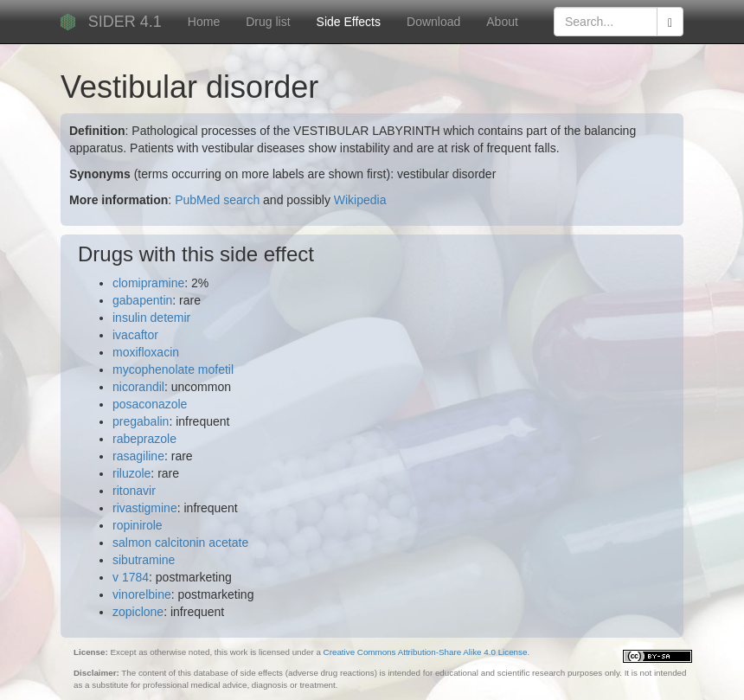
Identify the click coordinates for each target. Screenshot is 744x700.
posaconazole (150, 404)
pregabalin (141, 421)
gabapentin (142, 300)
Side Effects (349, 22)
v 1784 (131, 577)
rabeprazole (144, 439)
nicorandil (138, 387)
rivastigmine (145, 508)
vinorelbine (142, 594)
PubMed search (217, 200)
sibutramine (144, 560)
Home (204, 22)
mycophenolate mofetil (173, 369)
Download (433, 22)
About (502, 22)
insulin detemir (151, 318)
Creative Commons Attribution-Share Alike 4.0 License (426, 652)
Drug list (268, 22)
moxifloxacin (146, 352)
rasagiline (138, 456)
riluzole (131, 473)
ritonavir (134, 491)
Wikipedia (360, 200)
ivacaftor (135, 335)
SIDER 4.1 (125, 22)
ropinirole (138, 525)
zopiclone (138, 612)
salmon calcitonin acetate (180, 543)
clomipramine (148, 283)
